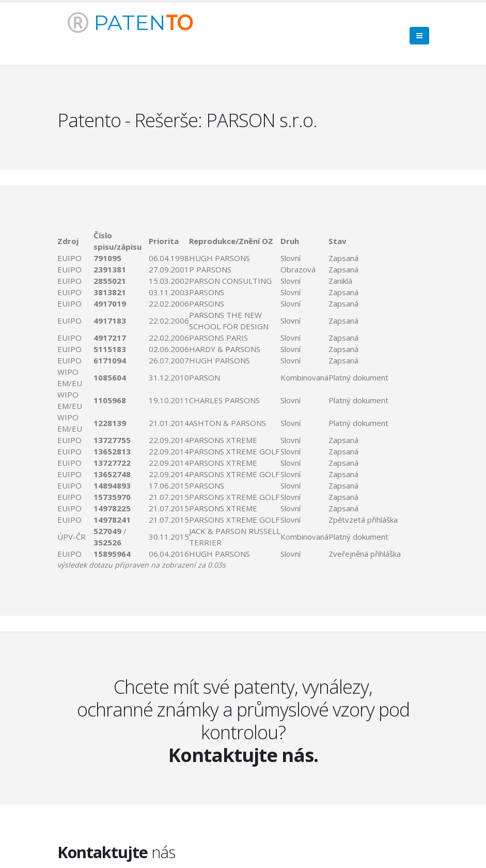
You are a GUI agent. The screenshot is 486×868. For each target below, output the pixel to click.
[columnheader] (76, 241)
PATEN (130, 22)
